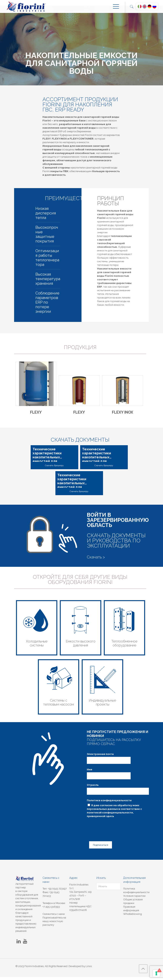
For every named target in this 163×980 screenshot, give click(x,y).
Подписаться (99, 848)
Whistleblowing (133, 917)
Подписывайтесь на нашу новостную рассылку (54, 924)
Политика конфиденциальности (109, 806)
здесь (110, 821)
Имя (89, 775)
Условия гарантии (134, 899)
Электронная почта (100, 759)
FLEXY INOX (123, 414)
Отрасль (93, 790)
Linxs (89, 969)
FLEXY (36, 414)
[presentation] (116, 832)
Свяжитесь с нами (54, 917)
